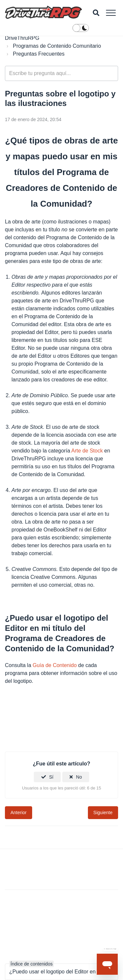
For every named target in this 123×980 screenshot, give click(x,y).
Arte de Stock (87, 451)
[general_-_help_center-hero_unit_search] (61, 73)
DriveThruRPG (22, 38)
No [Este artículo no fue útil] (79, 777)
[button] (111, 13)
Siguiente (103, 812)
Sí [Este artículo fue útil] (51, 777)
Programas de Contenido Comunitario (57, 46)
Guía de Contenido (55, 665)
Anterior (19, 812)
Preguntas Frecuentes (39, 54)
